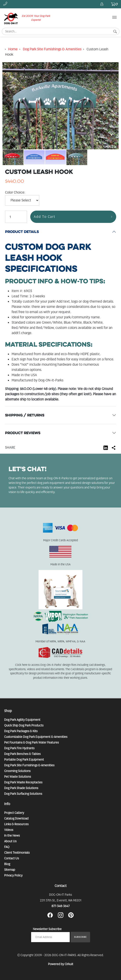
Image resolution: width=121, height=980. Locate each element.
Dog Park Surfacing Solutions (23, 794)
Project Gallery (14, 813)
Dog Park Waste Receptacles (23, 782)
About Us (10, 841)
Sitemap (10, 870)
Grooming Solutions (17, 771)
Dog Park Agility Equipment (22, 720)
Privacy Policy (13, 875)
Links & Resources (16, 824)
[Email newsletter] (50, 937)
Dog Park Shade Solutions (21, 788)
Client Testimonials (17, 853)
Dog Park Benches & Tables (22, 754)
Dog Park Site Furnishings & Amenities (29, 765)
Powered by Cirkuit (61, 964)
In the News (12, 835)
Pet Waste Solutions (18, 777)
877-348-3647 (60, 906)
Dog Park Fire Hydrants (19, 748)
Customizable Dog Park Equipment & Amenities (36, 737)
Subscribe (80, 937)
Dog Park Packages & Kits (21, 731)
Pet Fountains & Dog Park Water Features (31, 742)
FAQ (7, 847)
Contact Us (12, 858)
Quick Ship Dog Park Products (24, 725)
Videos (9, 830)
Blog (7, 864)
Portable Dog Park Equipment (24, 760)
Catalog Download (16, 818)
